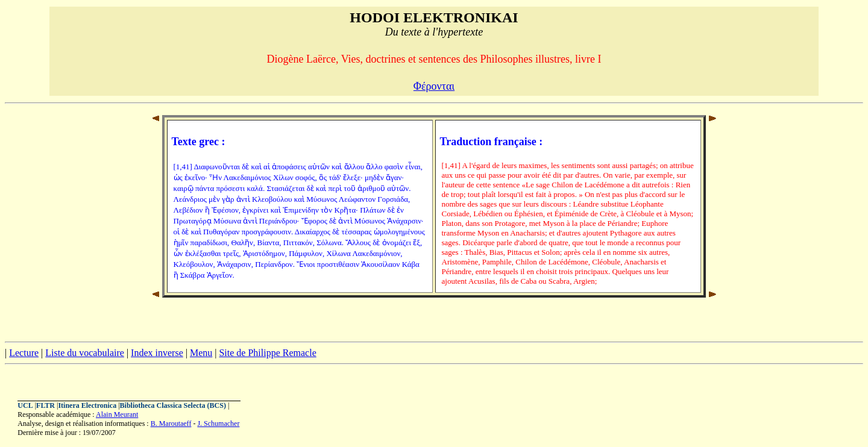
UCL (25, 405)
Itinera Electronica (87, 405)
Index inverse (157, 353)
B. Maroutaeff (171, 424)
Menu (201, 353)
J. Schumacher (218, 424)
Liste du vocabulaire (85, 353)
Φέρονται (434, 86)
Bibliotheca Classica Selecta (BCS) (173, 405)
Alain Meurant (117, 414)
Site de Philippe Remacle (267, 353)
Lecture (24, 353)
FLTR (46, 405)
